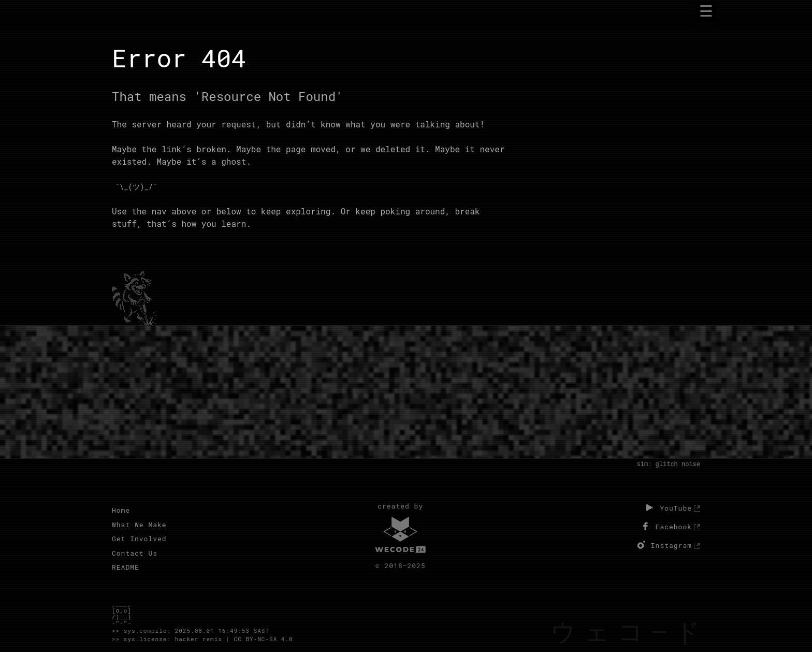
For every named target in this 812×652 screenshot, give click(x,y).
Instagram (663, 545)
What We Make (139, 525)
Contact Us (135, 553)
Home (121, 510)
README (126, 567)
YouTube (668, 508)
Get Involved (139, 539)
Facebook (665, 526)
